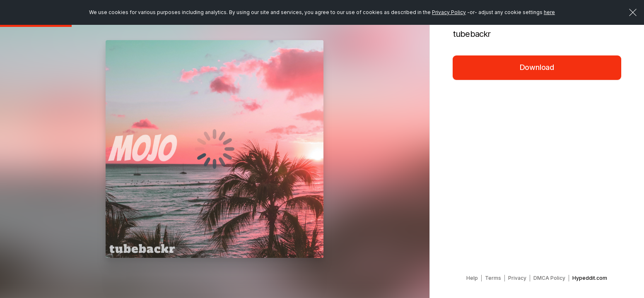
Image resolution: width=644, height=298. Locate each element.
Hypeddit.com (590, 278)
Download (537, 67)
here (549, 12)
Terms (493, 278)
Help (472, 278)
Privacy (517, 278)
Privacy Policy (449, 12)
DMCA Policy (549, 278)
